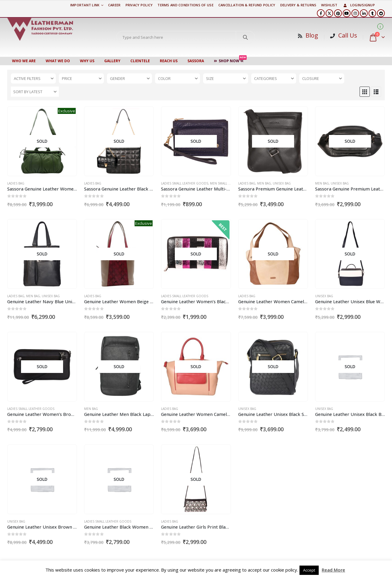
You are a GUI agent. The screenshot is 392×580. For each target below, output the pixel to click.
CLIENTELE (140, 61)
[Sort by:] (35, 92)
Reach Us (169, 61)
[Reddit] (381, 13)
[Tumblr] (372, 13)
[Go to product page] (42, 142)
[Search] (245, 37)
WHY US (87, 61)
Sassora (196, 61)
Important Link (85, 5)
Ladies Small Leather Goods (185, 183)
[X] (330, 13)
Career (114, 5)
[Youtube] (347, 13)
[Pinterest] (338, 13)
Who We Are (24, 61)
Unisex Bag (282, 183)
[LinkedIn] (364, 13)
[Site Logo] (40, 29)
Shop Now (230, 60)
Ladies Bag (16, 183)
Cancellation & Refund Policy (247, 5)
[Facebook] (321, 13)
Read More (333, 570)
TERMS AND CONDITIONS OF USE (185, 5)
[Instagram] (355, 13)
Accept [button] (309, 570)
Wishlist (329, 5)
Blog (312, 35)
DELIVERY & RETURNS (298, 5)
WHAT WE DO (58, 61)
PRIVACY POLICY (139, 5)
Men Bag (264, 183)
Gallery (112, 61)
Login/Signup (359, 5)
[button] (365, 92)
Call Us (348, 35)
